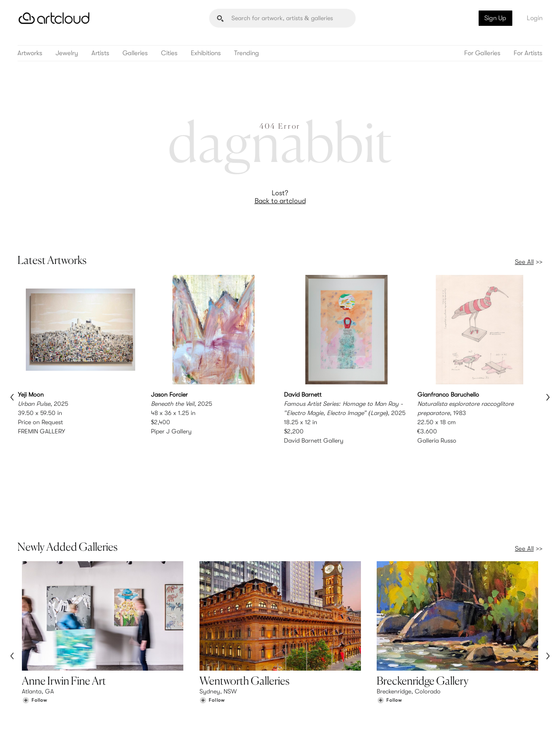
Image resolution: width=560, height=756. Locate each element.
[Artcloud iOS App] (504, 738)
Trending (247, 53)
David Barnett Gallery (314, 440)
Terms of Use (62, 744)
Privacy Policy (97, 744)
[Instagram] (427, 739)
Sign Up (495, 18)
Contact (438, 703)
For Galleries (482, 53)
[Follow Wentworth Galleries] (212, 626)
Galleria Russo (437, 440)
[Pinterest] (446, 739)
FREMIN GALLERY (42, 431)
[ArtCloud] (54, 18)
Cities (169, 53)
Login (535, 18)
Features (169, 685)
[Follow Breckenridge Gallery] (389, 626)
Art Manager (309, 703)
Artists (100, 53)
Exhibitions (206, 53)
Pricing (166, 694)
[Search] (282, 18)
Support (168, 703)
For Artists (528, 53)
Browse (31, 685)
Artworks (30, 53)
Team (434, 685)
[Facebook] (466, 739)
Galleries (135, 53)
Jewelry (67, 53)
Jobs (433, 694)
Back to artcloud (280, 201)
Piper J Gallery (171, 431)
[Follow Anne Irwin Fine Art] (35, 626)
